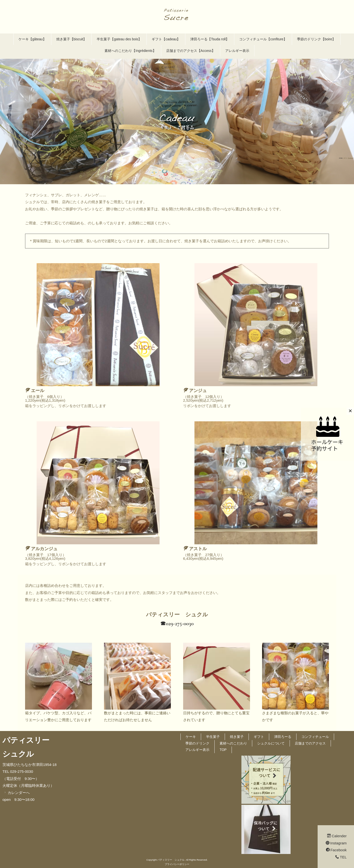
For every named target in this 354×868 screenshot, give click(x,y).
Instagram (336, 843)
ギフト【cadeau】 (166, 39)
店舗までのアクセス (310, 743)
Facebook (336, 850)
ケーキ (191, 737)
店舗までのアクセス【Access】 (191, 51)
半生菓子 (213, 737)
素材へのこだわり (233, 743)
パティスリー (26, 740)
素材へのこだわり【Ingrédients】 (130, 51)
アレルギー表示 (237, 51)
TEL (341, 857)
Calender (337, 836)
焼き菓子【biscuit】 (72, 39)
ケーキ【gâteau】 (32, 39)
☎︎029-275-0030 (177, 623)
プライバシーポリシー (177, 864)
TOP (223, 750)
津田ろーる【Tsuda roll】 (210, 39)
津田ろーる (283, 737)
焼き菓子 (237, 737)
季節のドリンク (197, 743)
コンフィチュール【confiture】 (263, 39)
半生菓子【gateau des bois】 (119, 39)
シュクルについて (271, 743)
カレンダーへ (16, 793)
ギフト (259, 737)
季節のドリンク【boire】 (316, 39)
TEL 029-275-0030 (18, 771)
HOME (341, 158)
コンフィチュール (315, 737)
